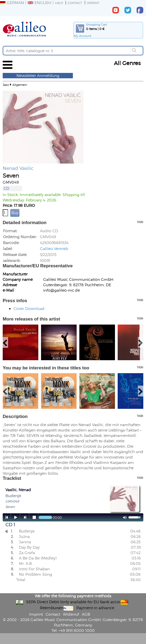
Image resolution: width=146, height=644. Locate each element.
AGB (86, 614)
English (40, 3)
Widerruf (71, 614)
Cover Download (29, 308)
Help (59, 3)
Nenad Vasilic (18, 168)
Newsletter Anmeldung (38, 75)
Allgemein (20, 85)
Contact (75, 3)
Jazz (6, 85)
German (12, 3)
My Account (83, 36)
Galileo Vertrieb (54, 249)
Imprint (93, 3)
